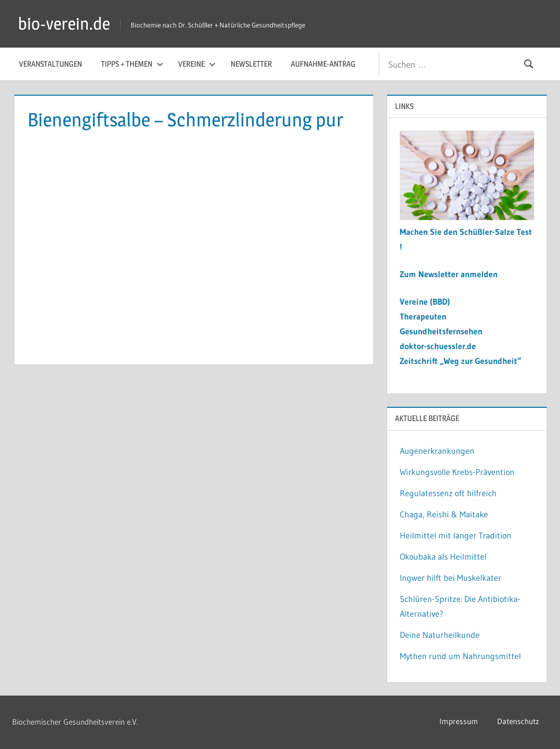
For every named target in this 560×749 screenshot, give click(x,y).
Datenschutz (518, 721)
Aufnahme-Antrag (323, 64)
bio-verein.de (64, 24)
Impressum (459, 721)
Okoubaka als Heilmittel (443, 556)
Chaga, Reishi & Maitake (444, 514)
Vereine (197, 64)
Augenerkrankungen (437, 451)
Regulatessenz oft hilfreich (448, 493)
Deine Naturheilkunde (440, 635)
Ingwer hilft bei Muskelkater (451, 578)
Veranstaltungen (51, 64)
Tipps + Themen (132, 64)
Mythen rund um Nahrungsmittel (460, 656)
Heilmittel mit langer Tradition (456, 535)
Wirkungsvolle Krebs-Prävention (457, 472)
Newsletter (251, 64)
